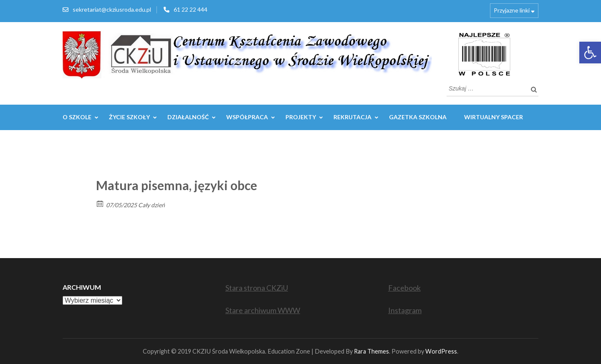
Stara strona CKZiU (257, 288)
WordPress (441, 351)
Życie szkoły (129, 117)
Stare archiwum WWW (263, 310)
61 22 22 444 (191, 9)
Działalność (188, 117)
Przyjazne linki (512, 10)
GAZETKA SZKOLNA (418, 117)
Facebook (404, 288)
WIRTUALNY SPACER (494, 117)
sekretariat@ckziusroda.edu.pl (112, 9)
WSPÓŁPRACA (247, 117)
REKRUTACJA (352, 117)
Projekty (301, 117)
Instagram (405, 310)
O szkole (77, 117)
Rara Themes (371, 351)
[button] (590, 53)
